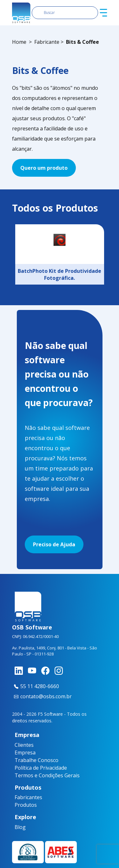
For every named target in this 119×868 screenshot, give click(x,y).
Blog (17, 827)
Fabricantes (19, 797)
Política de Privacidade (41, 768)
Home (19, 42)
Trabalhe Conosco (36, 760)
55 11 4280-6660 (36, 686)
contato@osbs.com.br (42, 696)
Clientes (24, 745)
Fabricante (47, 42)
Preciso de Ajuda (54, 544)
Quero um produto (44, 168)
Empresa (25, 753)
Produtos (19, 805)
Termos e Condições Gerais (47, 775)
